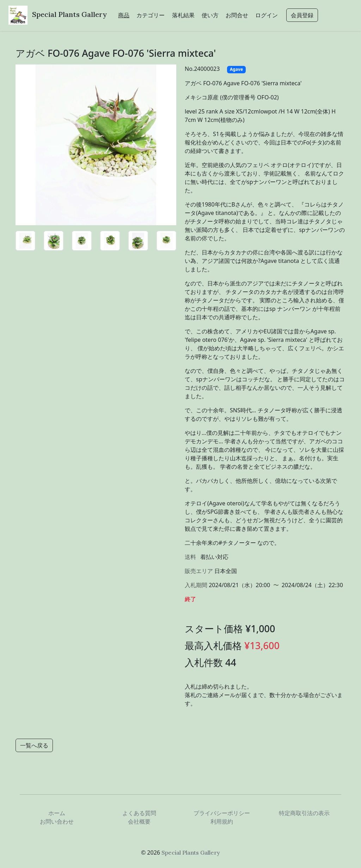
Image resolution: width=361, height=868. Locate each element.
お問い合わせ (57, 821)
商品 (124, 15)
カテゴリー (151, 15)
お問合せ (237, 15)
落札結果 (183, 15)
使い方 (210, 15)
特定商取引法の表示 (304, 813)
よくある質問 (139, 813)
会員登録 (302, 15)
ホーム (57, 813)
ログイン (267, 15)
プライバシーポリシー (222, 813)
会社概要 (139, 821)
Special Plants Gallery (69, 14)
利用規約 (222, 821)
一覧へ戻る (34, 745)
